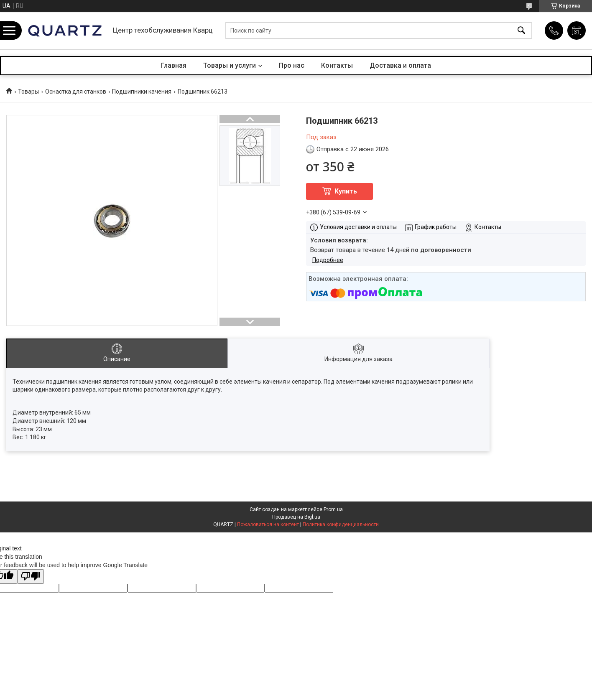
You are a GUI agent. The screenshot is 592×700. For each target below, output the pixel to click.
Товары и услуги (230, 65)
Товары (28, 92)
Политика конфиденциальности (341, 524)
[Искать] (521, 31)
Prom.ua (333, 509)
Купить (346, 191)
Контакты (337, 65)
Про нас (292, 65)
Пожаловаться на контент (268, 524)
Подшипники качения (142, 92)
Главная (174, 65)
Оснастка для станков (76, 92)
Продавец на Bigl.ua (296, 517)
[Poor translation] (31, 577)
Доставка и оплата (400, 65)
